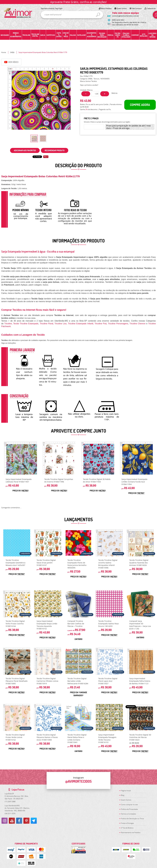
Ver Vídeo (11, 62)
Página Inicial (126, 791)
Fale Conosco (137, 8)
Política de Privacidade (129, 809)
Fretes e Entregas (127, 823)
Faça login (59, 8)
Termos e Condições (128, 814)
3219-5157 (118, 20)
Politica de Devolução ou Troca (132, 819)
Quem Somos (126, 800)
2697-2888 (10, 802)
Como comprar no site (129, 805)
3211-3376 (10, 813)
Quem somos (122, 8)
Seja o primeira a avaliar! (89, 85)
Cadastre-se (151, 8)
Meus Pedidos (106, 8)
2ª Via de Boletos (127, 828)
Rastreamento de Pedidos (131, 832)
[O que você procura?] (98, 15)
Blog (123, 795)
